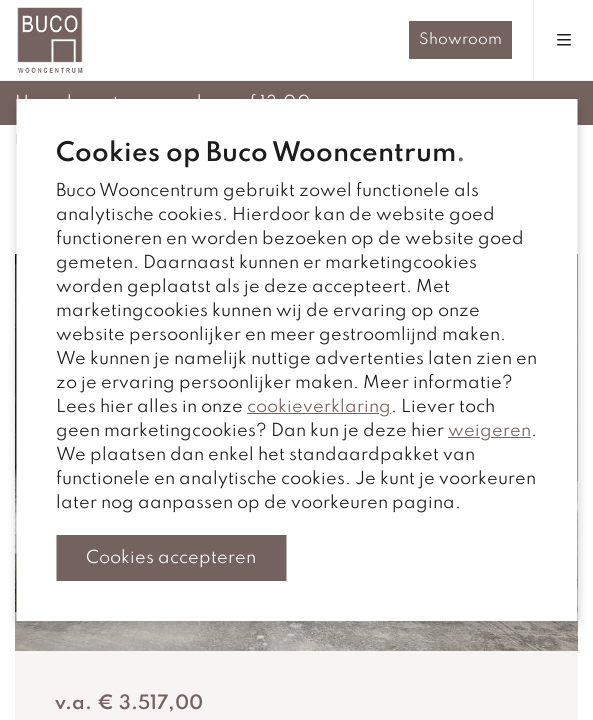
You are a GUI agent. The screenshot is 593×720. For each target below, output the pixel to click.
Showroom (460, 40)
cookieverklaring (319, 407)
